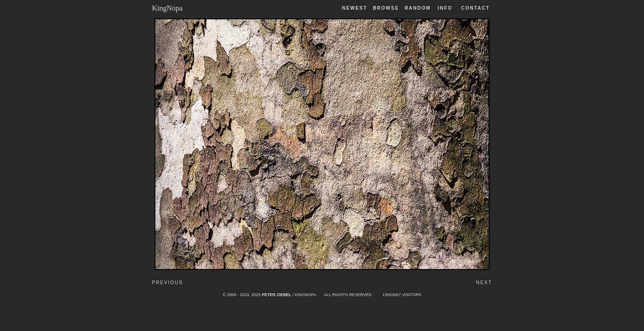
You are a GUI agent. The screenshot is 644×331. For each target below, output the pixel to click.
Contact (475, 8)
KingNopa (168, 8)
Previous (168, 283)
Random (419, 8)
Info (445, 8)
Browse (386, 8)
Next (484, 283)
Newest (355, 8)
